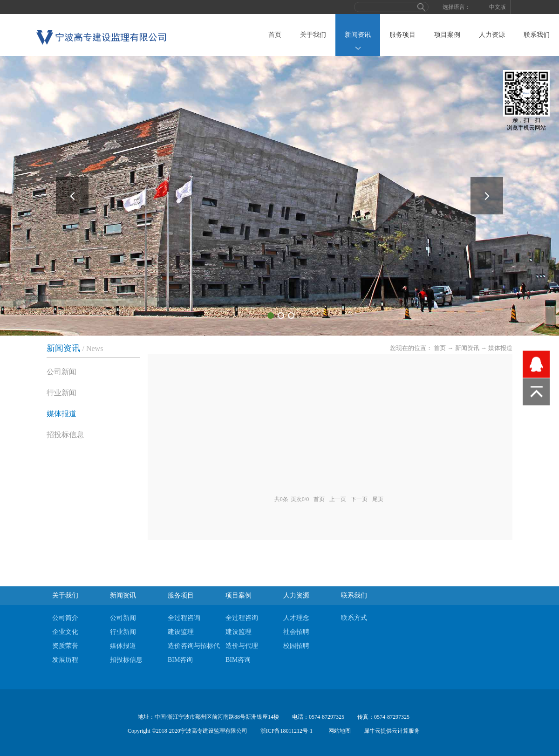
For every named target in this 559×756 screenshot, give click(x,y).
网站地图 (338, 731)
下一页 (359, 499)
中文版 (498, 7)
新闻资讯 (467, 348)
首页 (275, 35)
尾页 (378, 499)
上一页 (338, 499)
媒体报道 (500, 348)
